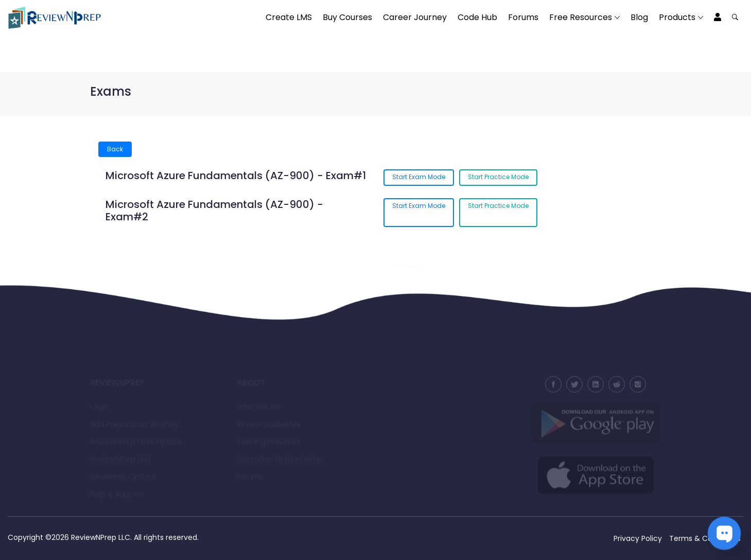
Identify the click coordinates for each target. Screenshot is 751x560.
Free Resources (581, 17)
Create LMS (289, 17)
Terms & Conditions (705, 538)
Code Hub (477, 17)
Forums (523, 17)
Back (115, 149)
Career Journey (415, 17)
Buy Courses (347, 17)
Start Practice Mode (498, 177)
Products (677, 17)
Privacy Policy (638, 538)
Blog (639, 17)
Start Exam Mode (419, 177)
